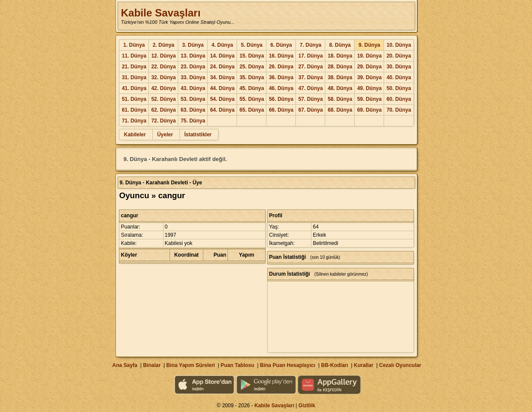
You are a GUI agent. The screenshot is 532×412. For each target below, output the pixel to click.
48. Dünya (340, 88)
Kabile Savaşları (160, 13)
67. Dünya (311, 110)
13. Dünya (193, 56)
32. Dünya (164, 77)
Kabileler (135, 135)
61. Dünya (134, 110)
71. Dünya (134, 121)
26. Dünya (281, 67)
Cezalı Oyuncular (400, 365)
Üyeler (165, 135)
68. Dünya (340, 110)
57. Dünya (311, 99)
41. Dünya (134, 88)
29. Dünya (370, 67)
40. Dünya (399, 77)
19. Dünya (370, 56)
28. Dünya (340, 67)
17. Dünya (311, 56)
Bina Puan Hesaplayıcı (288, 365)
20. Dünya (399, 56)
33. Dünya (193, 77)
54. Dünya (223, 99)
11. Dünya (134, 56)
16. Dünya (281, 56)
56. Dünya (281, 99)
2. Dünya (163, 45)
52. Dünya (164, 99)
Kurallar (364, 365)
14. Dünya (223, 56)
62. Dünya (164, 110)
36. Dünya (281, 77)
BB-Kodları (335, 365)
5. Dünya (252, 45)
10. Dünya (399, 45)
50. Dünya (399, 88)
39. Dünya (370, 77)
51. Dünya (134, 99)
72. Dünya (164, 121)
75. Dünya (193, 121)
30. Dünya (399, 67)
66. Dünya (281, 110)
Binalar (152, 365)
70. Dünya (399, 110)
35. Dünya (252, 77)
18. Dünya (340, 56)
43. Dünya (193, 88)
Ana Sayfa (125, 365)
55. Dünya (252, 99)
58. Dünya (340, 99)
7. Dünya (311, 45)
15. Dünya (252, 56)
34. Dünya (223, 77)
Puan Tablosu (237, 365)
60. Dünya (399, 99)
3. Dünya (193, 45)
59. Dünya (370, 99)
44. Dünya (223, 88)
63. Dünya (193, 110)
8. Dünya (340, 45)
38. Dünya (340, 77)
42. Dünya (164, 88)
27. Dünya (311, 67)
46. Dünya (281, 88)
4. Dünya (222, 45)
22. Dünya (164, 67)
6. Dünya (281, 45)
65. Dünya (252, 110)
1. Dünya (134, 45)
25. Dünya (252, 67)
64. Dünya (223, 110)
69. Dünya (370, 110)
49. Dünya (370, 88)
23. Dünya (193, 67)
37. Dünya (311, 77)
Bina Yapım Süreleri (191, 365)
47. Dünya (311, 88)
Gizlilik (307, 406)
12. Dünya (164, 56)
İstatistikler (198, 135)
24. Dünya (223, 67)
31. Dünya (134, 77)
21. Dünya (134, 67)
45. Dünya (252, 88)
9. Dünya (369, 45)
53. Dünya (193, 99)
